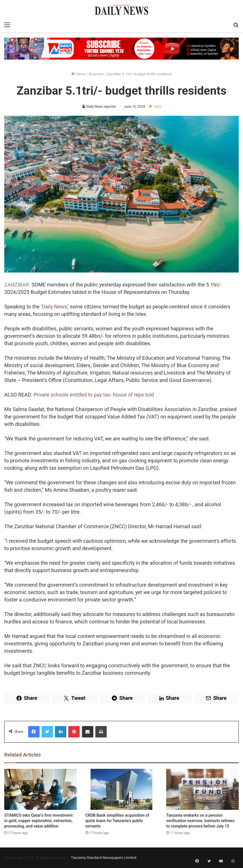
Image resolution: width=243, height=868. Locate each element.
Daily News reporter (101, 107)
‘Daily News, (54, 307)
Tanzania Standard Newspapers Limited (104, 858)
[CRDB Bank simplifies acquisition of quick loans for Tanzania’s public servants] (122, 789)
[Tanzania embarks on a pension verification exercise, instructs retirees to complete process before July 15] (202, 789)
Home (78, 74)
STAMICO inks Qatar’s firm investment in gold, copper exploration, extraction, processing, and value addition (38, 821)
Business (96, 74)
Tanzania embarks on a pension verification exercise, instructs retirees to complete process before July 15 (200, 821)
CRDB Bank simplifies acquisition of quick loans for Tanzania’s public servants (117, 821)
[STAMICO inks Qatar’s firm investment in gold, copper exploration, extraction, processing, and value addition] (41, 789)
